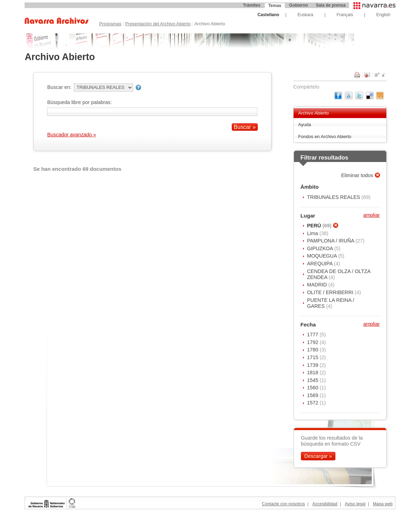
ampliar (371, 215)
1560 (313, 388)
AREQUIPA (320, 264)
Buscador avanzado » (71, 135)
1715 (313, 357)
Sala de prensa (331, 5)
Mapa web (383, 504)
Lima (313, 233)
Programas (110, 24)
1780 (313, 350)
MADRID (318, 285)
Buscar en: (59, 87)
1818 (313, 372)
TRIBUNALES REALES (334, 197)
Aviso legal (355, 504)
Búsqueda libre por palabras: (79, 102)
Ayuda (305, 125)
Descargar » (318, 456)
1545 (313, 380)
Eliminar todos (358, 175)
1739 (313, 365)
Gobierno (299, 5)
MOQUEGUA (323, 256)
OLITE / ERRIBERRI (331, 292)
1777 (313, 335)
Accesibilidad (325, 504)
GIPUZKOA (321, 248)
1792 (313, 342)
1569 (313, 395)
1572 (313, 403)
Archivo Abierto (313, 113)
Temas (275, 6)
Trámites (252, 5)
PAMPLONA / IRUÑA (331, 241)
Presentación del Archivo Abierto (158, 24)
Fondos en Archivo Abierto (325, 137)
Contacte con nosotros (283, 504)
